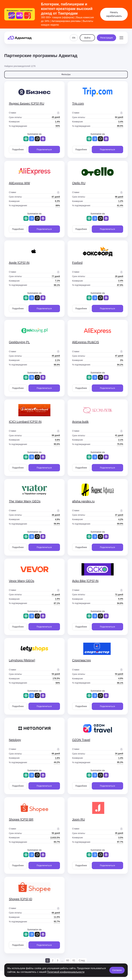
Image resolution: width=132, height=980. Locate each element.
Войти (87, 38)
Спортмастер (82, 660)
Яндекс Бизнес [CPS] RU (27, 104)
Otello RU (79, 183)
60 (68, 960)
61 (74, 960)
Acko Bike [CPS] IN (85, 581)
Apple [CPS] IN (19, 263)
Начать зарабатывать (114, 14)
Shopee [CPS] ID (20, 899)
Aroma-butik (80, 422)
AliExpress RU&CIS (86, 342)
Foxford (77, 263)
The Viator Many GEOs (25, 501)
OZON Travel (81, 740)
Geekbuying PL (19, 342)
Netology (15, 740)
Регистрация (106, 38)
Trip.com (78, 104)
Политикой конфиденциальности (66, 972)
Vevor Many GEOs (22, 581)
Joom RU (79, 819)
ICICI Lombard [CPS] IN (25, 422)
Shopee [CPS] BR (21, 819)
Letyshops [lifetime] (22, 660)
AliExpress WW (19, 183)
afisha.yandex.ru (83, 501)
